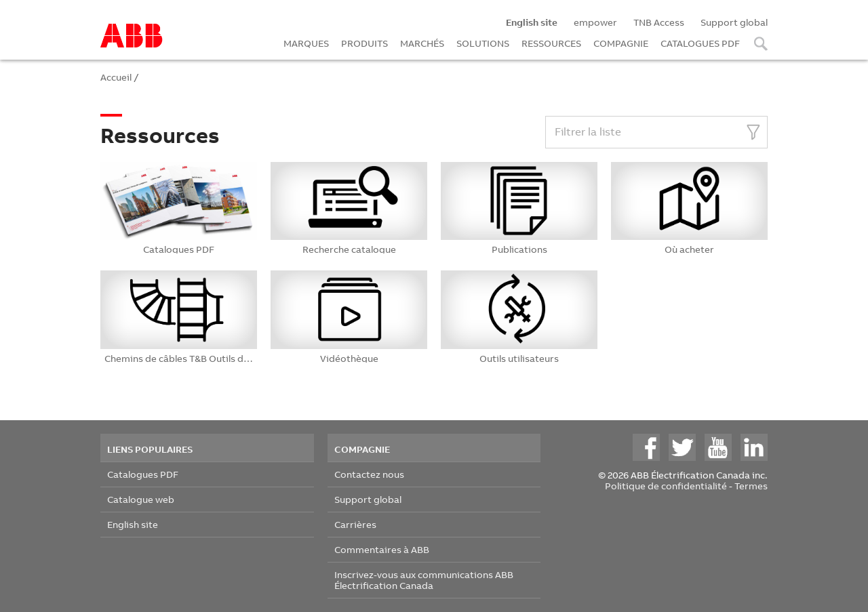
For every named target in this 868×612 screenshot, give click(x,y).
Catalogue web (141, 499)
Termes (751, 486)
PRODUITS (364, 43)
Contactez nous (369, 474)
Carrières (355, 524)
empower (595, 22)
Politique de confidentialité (666, 486)
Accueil (116, 77)
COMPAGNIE (621, 43)
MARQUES (306, 43)
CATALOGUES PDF (700, 43)
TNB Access (659, 22)
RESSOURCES (551, 43)
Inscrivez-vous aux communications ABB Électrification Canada (424, 580)
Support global (734, 22)
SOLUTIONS (483, 43)
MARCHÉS (422, 43)
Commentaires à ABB (382, 549)
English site (133, 524)
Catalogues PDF (143, 474)
